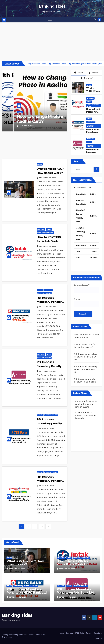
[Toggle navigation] (50, 20)
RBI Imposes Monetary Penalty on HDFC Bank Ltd (50, 302)
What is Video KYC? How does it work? (92, 92)
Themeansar (7, 637)
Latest (79, 73)
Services (69, 633)
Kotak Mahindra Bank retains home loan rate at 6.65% (86, 415)
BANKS (8, 112)
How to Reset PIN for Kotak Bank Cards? (93, 112)
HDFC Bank (91, 122)
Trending (87, 78)
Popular (94, 73)
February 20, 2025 (48, 178)
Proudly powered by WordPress (15, 635)
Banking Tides (52, 6)
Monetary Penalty (91, 126)
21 (41, 526)
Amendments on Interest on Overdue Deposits (86, 404)
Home (61, 633)
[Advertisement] (52, 42)
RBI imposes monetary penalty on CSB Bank (49, 423)
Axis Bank (91, 139)
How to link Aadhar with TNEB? (29, 119)
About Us (98, 639)
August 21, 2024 (47, 428)
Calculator (98, 633)
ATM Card (90, 98)
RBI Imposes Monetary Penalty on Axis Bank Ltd (93, 154)
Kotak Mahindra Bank (93, 105)
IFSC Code (80, 633)
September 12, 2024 (48, 307)
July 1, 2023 (13, 126)
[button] (95, 20)
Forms (15, 112)
